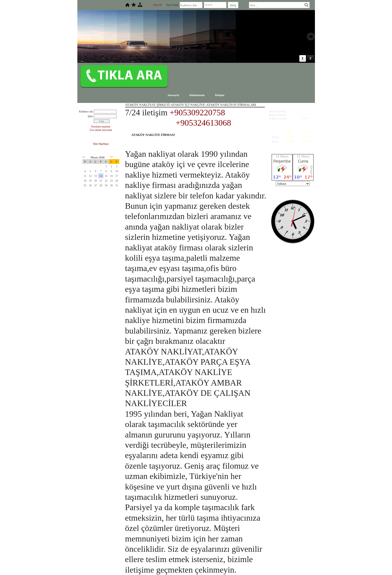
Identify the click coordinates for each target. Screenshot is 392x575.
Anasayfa (173, 95)
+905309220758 (197, 112)
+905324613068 (204, 123)
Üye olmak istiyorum (101, 130)
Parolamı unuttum (101, 127)
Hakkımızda (197, 95)
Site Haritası (101, 144)
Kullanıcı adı (86, 111)
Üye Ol (157, 5)
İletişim (219, 95)
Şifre (90, 116)
